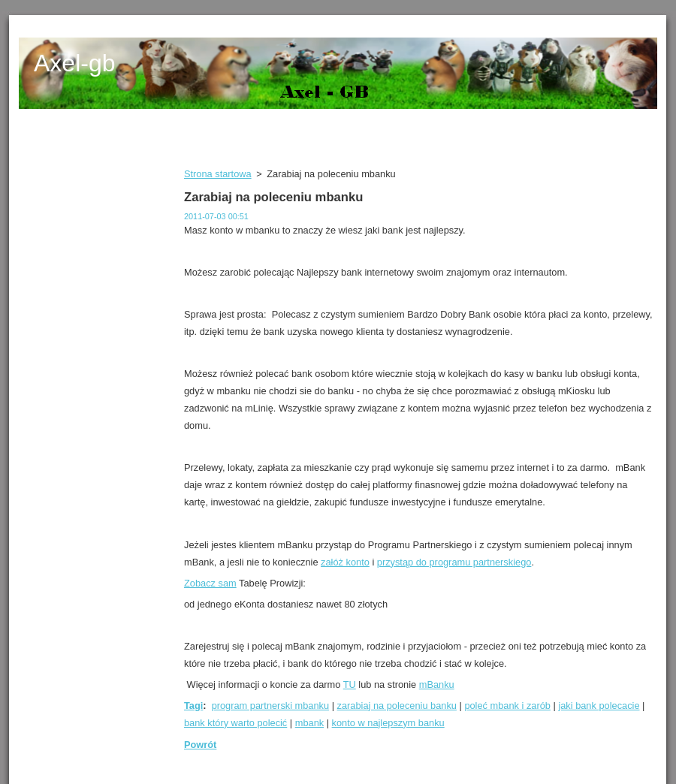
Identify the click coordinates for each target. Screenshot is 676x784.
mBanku (437, 684)
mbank (309, 723)
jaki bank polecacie (599, 706)
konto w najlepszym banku (388, 723)
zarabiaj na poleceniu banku (397, 706)
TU (350, 684)
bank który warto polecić (235, 723)
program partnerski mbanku (270, 706)
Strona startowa (218, 174)
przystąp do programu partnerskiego (454, 562)
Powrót (200, 745)
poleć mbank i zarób (507, 706)
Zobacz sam (210, 583)
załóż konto (345, 562)
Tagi (193, 706)
